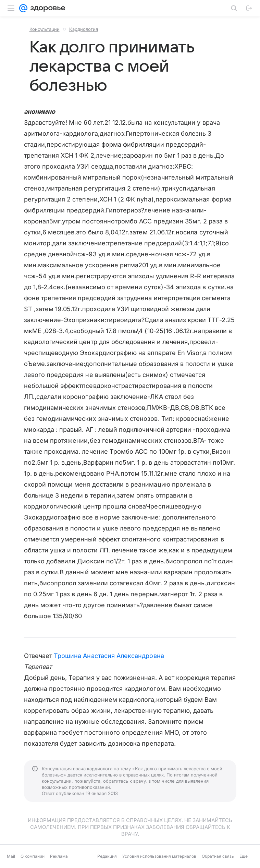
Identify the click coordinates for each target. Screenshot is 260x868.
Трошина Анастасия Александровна (109, 656)
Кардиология (84, 29)
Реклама (59, 856)
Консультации (45, 29)
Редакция (107, 856)
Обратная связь (218, 856)
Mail (11, 856)
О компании (33, 856)
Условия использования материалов (159, 856)
